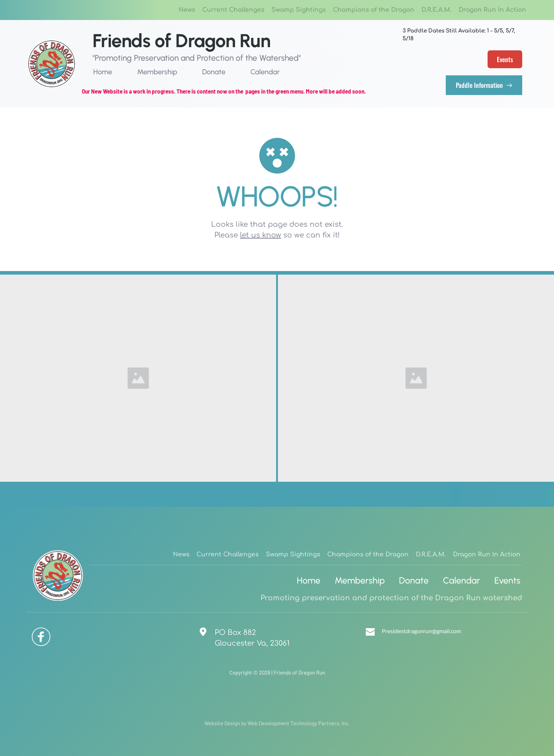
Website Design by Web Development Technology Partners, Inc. (277, 723)
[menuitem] (187, 10)
